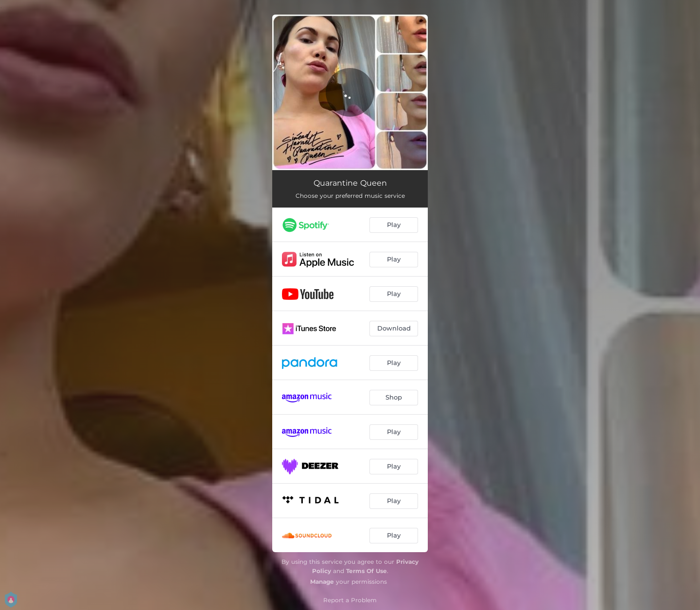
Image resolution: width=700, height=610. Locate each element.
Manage (322, 582)
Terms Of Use (367, 571)
